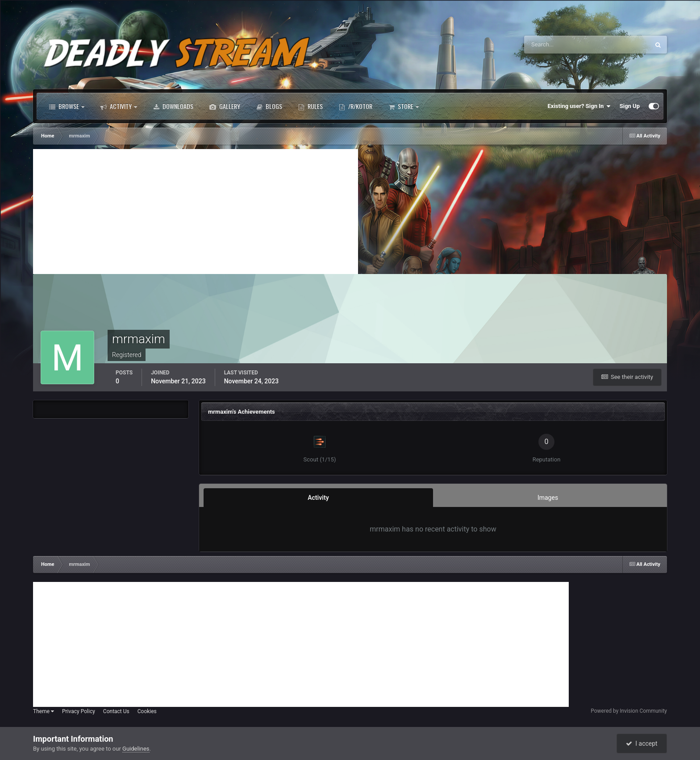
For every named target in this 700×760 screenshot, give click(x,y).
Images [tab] (548, 498)
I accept (642, 743)
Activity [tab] (318, 498)
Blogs (269, 106)
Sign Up (630, 106)
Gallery (225, 106)
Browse (67, 106)
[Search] (560, 45)
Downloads (173, 106)
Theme (44, 711)
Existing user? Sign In (579, 106)
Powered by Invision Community (629, 711)
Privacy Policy (79, 711)
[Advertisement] (196, 212)
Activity (119, 106)
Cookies (147, 711)
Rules (310, 106)
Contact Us (116, 711)
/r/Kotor (356, 106)
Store (404, 106)
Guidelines (136, 749)
